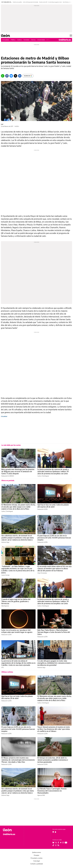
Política (13, 40)
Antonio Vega (5, 542)
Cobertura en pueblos (17, 2)
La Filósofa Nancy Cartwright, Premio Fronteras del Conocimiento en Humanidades (52, 791)
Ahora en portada (8, 480)
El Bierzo (49, 40)
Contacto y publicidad (37, 864)
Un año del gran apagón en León (55, 2)
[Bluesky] (11, 76)
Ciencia (33, 40)
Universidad (41, 40)
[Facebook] (7, 76)
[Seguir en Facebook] (58, 843)
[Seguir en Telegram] (61, 843)
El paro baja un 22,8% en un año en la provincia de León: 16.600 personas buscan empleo (54, 538)
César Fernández (42, 573)
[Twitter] (15, 76)
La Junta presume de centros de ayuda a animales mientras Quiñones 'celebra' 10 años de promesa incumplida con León (53, 472)
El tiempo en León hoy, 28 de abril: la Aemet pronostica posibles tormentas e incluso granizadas (53, 760)
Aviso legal (36, 861)
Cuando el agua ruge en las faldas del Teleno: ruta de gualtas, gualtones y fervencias (16, 601)
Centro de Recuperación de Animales (31, 2)
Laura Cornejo (5, 575)
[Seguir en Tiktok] (53, 845)
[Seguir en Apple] (56, 832)
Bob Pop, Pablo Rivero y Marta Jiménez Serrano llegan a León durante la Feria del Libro (54, 632)
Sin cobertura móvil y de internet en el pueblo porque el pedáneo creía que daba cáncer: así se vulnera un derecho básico (18, 538)
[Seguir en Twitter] (56, 843)
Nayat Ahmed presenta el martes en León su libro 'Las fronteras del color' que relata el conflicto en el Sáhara (54, 729)
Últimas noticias (7, 672)
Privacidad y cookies (36, 858)
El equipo (36, 855)
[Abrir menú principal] (71, 36)
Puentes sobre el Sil (43, 2)
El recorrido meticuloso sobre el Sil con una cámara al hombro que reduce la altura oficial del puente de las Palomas (54, 569)
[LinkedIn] (20, 76)
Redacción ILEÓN (42, 509)
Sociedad (26, 40)
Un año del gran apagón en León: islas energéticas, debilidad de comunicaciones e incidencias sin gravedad (54, 663)
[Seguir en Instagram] (63, 843)
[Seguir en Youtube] (66, 843)
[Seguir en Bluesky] (53, 843)
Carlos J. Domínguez (43, 476)
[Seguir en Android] (53, 832)
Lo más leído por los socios (11, 445)
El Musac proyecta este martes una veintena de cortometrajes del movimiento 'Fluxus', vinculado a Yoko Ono (18, 760)
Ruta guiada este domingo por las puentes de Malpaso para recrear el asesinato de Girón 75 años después (18, 472)
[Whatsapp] (3, 76)
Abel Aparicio (5, 606)
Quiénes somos (36, 852)
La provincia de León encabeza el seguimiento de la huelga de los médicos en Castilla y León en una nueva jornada (18, 663)
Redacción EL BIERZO (8, 476)
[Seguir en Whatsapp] (56, 845)
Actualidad (6, 40)
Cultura (19, 40)
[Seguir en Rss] (58, 845)
